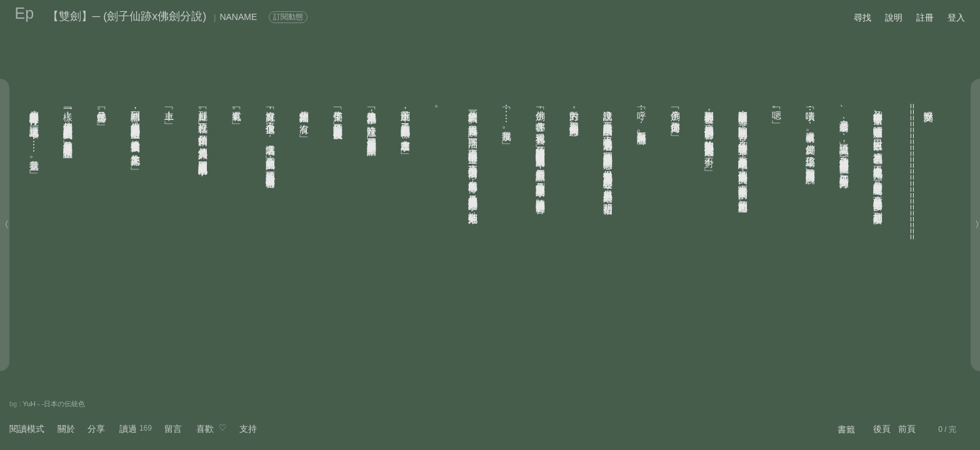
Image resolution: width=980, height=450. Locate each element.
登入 (956, 17)
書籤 (846, 429)
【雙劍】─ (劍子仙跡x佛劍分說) (127, 16)
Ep (25, 13)
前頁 (907, 429)
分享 (96, 429)
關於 (66, 429)
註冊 (925, 17)
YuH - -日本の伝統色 (54, 404)
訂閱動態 (288, 17)
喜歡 (205, 429)
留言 (173, 429)
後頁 (882, 429)
